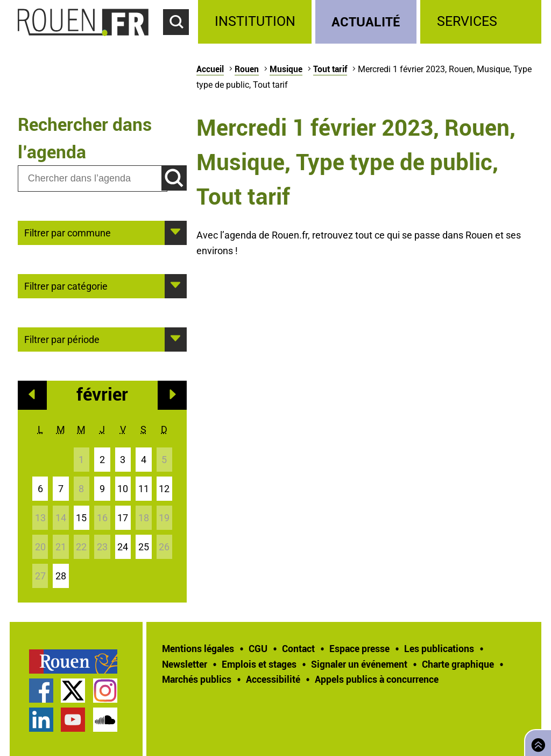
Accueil (210, 69)
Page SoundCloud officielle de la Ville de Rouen (105, 720)
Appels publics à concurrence (377, 679)
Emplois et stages (259, 664)
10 (123, 489)
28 (61, 576)
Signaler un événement (359, 664)
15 (81, 518)
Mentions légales (198, 648)
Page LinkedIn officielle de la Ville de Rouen (41, 720)
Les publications (439, 648)
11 (144, 489)
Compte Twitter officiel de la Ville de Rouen (73, 691)
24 (123, 547)
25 (144, 547)
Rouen (247, 69)
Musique (286, 69)
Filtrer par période (62, 339)
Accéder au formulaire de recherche (181, 41)
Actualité (366, 21)
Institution (255, 21)
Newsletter (185, 664)
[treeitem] (256, 22)
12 (164, 489)
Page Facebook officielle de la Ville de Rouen (41, 691)
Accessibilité (273, 679)
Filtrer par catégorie (66, 285)
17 (123, 518)
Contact (298, 648)
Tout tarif (330, 69)
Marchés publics (197, 679)
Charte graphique (458, 664)
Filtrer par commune (68, 232)
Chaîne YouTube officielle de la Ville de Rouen (73, 720)
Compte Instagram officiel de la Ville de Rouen (105, 691)
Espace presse (359, 648)
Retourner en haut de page (536, 742)
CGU (258, 648)
